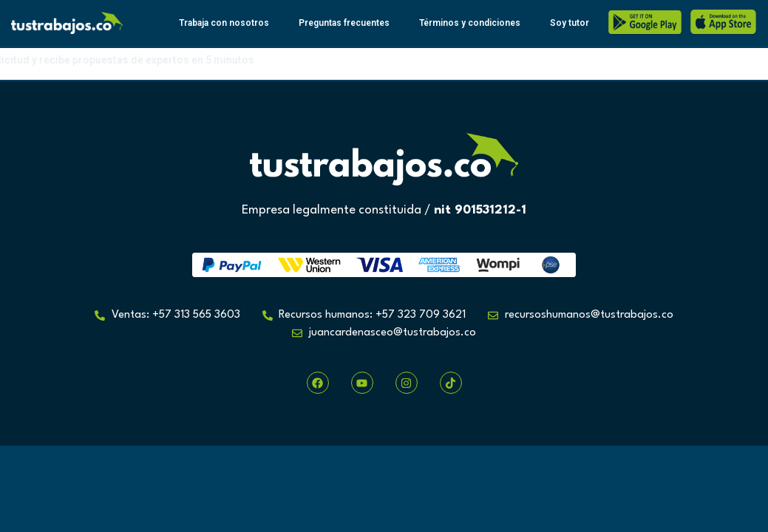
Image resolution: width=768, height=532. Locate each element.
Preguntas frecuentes (344, 23)
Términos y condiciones (470, 23)
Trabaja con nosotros (224, 23)
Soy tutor (570, 23)
